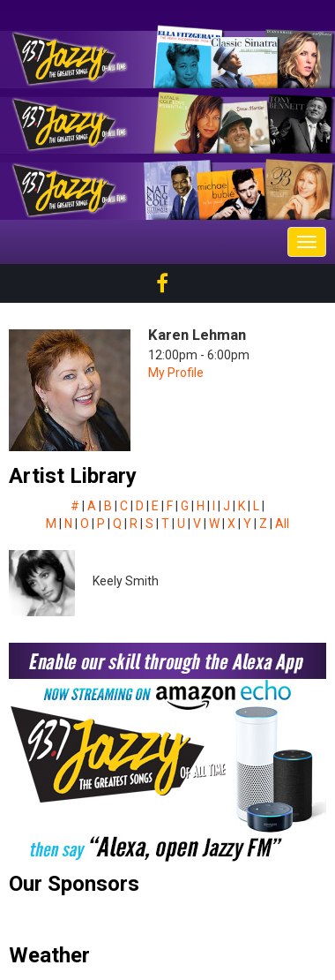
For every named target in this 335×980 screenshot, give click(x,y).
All (282, 524)
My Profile (176, 373)
